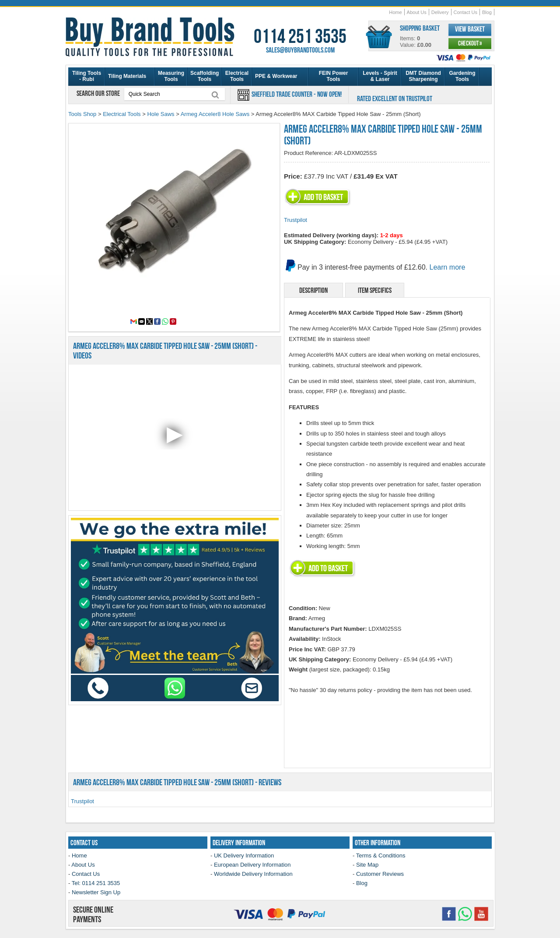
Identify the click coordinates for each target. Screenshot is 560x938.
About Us (417, 12)
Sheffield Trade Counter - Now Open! (296, 94)
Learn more (448, 267)
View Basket (470, 29)
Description (313, 290)
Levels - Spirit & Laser (380, 76)
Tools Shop (82, 114)
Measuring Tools (171, 76)
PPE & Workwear (276, 76)
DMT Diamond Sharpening (423, 76)
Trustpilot (296, 220)
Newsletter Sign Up (96, 892)
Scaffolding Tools (205, 76)
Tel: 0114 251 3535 (96, 883)
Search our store (99, 93)
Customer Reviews (380, 874)
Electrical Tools (237, 76)
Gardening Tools (462, 76)
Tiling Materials (127, 76)
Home (395, 12)
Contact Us (465, 12)
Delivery (440, 12)
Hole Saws (161, 114)
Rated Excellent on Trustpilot (395, 98)
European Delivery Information (252, 865)
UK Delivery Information (244, 855)
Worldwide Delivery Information (253, 874)
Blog (487, 12)
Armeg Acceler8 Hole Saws (215, 114)
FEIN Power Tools (334, 76)
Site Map (367, 865)
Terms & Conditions (381, 855)
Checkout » (470, 43)
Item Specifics (375, 290)
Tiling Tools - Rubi (87, 76)
